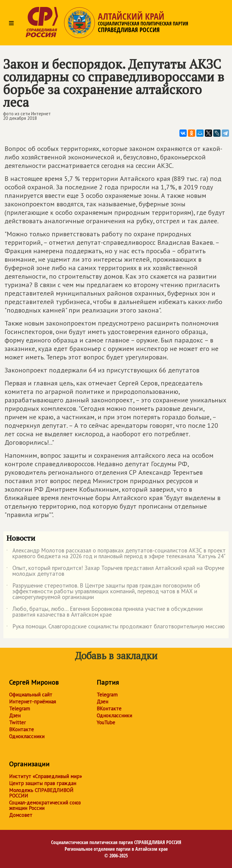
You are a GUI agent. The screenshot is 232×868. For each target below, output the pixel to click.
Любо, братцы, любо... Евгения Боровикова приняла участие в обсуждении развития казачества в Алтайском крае (105, 612)
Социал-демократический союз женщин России (45, 805)
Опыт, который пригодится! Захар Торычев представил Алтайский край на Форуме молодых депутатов (115, 571)
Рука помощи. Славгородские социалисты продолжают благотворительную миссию (116, 627)
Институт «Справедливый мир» (45, 776)
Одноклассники (27, 736)
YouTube (106, 722)
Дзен (15, 716)
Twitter (17, 722)
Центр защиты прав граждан (43, 783)
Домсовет (21, 815)
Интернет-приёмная (32, 702)
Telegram (19, 709)
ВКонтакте (21, 729)
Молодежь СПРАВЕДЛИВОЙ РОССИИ (41, 793)
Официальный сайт (31, 695)
